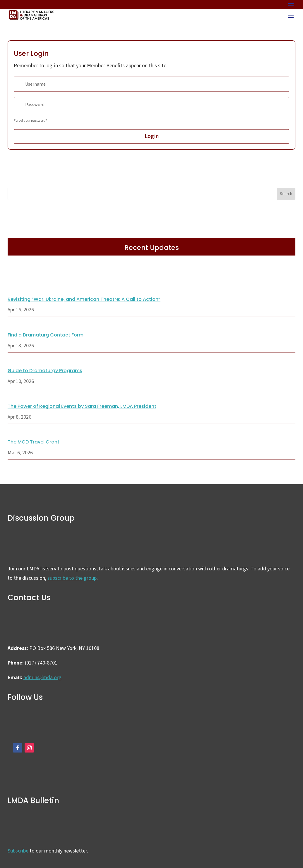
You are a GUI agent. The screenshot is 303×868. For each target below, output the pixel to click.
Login (152, 136)
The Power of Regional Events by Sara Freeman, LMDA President (82, 406)
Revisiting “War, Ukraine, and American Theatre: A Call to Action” (84, 299)
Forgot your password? (30, 121)
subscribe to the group (72, 578)
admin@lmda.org (42, 678)
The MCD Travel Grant (34, 442)
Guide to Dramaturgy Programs (45, 371)
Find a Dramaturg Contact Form (46, 335)
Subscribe (18, 851)
